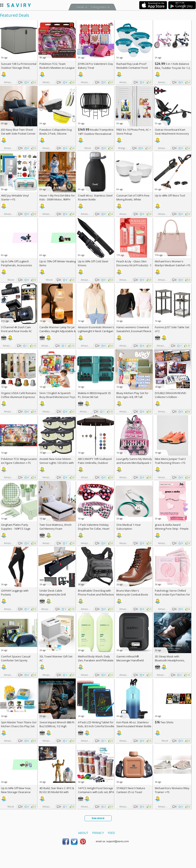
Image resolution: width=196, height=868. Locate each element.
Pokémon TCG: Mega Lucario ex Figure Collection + (19, 461)
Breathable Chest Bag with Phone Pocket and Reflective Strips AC (96, 594)
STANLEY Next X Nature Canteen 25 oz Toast (131, 790)
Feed (111, 833)
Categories (99, 7)
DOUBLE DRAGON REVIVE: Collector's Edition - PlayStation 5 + (171, 397)
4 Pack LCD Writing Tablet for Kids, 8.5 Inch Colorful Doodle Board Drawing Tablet (96, 726)
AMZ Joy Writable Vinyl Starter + (15, 197)
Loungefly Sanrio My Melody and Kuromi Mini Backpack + (134, 463)
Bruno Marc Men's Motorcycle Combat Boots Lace (132, 594)
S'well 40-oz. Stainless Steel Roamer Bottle (95, 197)
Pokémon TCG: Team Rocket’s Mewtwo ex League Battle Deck (57, 68)
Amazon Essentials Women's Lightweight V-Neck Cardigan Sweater (96, 331)
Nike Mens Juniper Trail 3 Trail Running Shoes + (170, 461)
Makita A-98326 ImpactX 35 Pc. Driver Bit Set (94, 395)
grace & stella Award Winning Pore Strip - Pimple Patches (172, 529)
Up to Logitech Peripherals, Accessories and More (17, 265)
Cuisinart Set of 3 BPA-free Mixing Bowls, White (133, 197)
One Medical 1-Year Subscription (129, 527)
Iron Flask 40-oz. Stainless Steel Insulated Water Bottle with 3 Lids (134, 726)
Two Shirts (164, 722)
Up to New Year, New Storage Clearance (16, 790)
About (83, 833)
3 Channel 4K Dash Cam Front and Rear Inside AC (16, 329)
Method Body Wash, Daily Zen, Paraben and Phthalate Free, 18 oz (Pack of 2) (96, 660)
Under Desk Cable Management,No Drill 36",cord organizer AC (53, 594)
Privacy (98, 833)
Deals (80, 7)
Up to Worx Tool (170, 195)
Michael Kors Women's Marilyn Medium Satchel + (173, 263)
